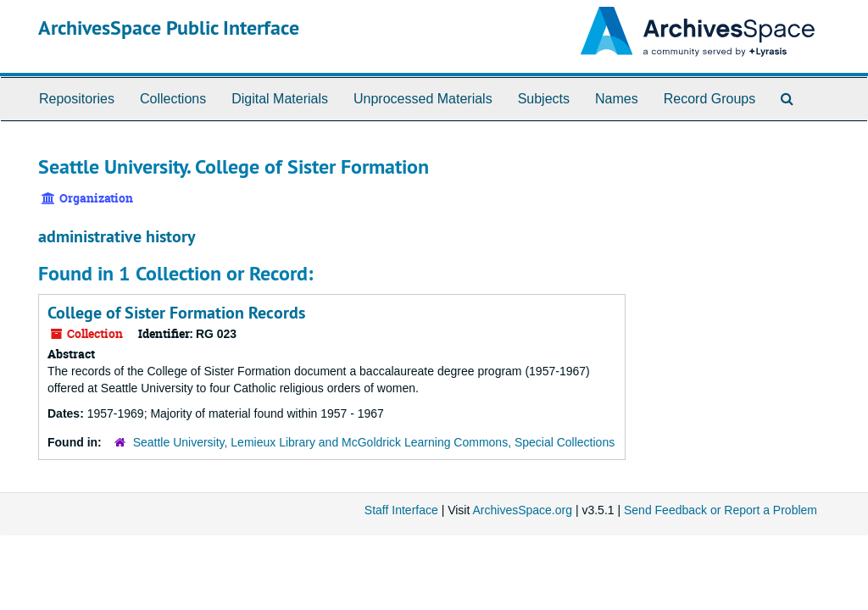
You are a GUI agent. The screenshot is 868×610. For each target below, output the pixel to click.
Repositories (77, 99)
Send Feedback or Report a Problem (721, 510)
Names (617, 99)
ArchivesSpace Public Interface (169, 28)
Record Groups (710, 99)
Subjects (544, 99)
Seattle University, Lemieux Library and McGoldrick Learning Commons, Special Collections (374, 442)
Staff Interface (401, 510)
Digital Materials (280, 99)
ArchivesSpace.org (522, 510)
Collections (173, 99)
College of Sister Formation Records (176, 313)
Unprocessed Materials (423, 99)
